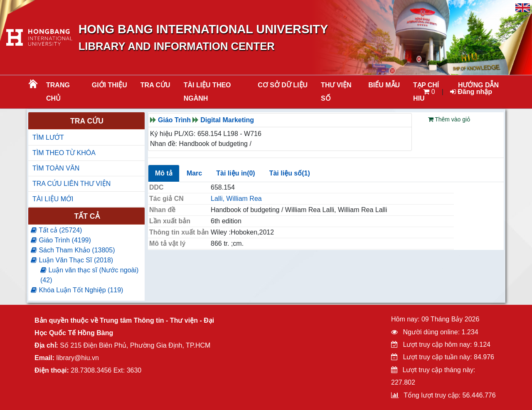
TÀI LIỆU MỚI (53, 199)
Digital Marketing (227, 120)
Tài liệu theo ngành (207, 92)
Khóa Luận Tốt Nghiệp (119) (77, 290)
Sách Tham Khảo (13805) (73, 250)
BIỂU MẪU (384, 85)
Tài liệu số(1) (290, 173)
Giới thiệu (110, 85)
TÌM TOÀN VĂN (56, 168)
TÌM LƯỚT (48, 137)
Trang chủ (58, 92)
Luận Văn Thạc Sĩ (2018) (72, 260)
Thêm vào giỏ (449, 119)
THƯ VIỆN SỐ (336, 92)
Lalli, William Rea (236, 199)
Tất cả (87, 216)
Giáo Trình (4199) (61, 240)
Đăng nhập (471, 92)
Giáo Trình (174, 120)
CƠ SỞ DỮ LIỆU (283, 85)
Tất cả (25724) (56, 230)
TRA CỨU (155, 85)
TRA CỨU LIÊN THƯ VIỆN (71, 184)
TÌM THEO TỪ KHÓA (64, 153)
